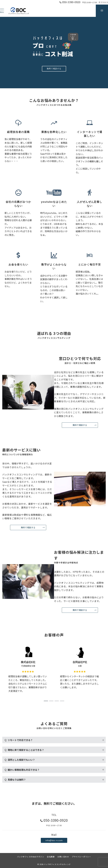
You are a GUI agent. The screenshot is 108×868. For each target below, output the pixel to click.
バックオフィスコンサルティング (57, 864)
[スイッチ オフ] (102, 11)
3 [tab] (57, 701)
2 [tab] (51, 701)
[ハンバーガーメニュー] (2, 11)
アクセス (103, 2)
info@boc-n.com (54, 840)
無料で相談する (54, 69)
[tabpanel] (28, 670)
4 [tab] (62, 701)
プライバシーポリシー (81, 857)
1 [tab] (46, 701)
